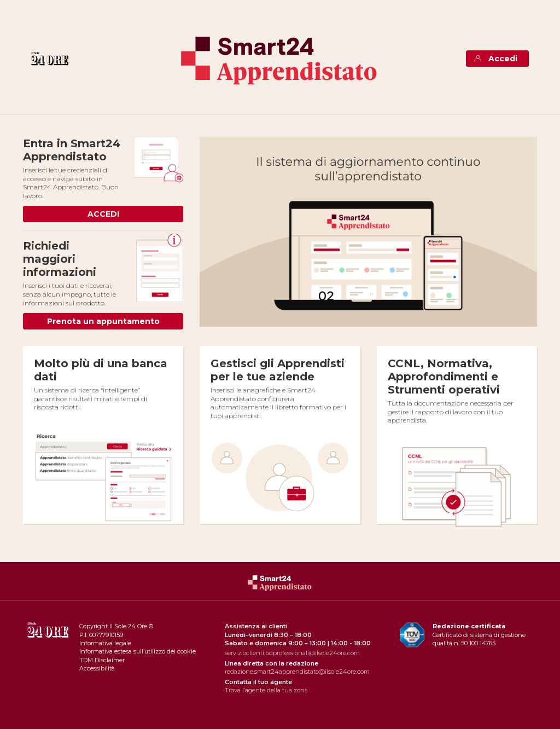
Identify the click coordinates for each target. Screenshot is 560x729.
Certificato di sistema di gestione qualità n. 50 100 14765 (479, 635)
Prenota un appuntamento (103, 321)
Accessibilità (97, 668)
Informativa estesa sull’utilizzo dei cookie (138, 651)
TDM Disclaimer (102, 660)
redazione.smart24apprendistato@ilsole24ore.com (297, 672)
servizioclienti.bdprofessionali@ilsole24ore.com (292, 653)
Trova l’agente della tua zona (266, 690)
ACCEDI (103, 214)
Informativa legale (105, 643)
